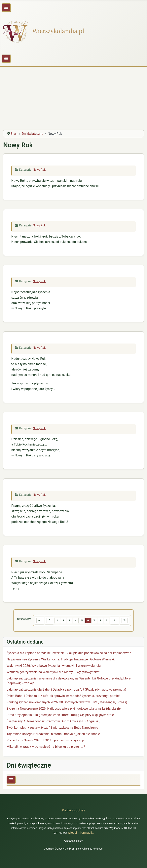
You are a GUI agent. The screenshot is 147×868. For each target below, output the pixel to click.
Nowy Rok (39, 170)
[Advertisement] (73, 97)
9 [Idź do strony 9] (107, 620)
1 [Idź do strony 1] (57, 620)
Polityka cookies (74, 810)
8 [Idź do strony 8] (100, 620)
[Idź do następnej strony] (115, 621)
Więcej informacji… (81, 833)
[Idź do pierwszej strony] (39, 621)
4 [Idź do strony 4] (76, 620)
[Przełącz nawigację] (6, 7)
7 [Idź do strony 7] (94, 620)
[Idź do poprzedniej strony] (49, 621)
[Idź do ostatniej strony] (125, 621)
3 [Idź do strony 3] (70, 620)
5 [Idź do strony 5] (82, 620)
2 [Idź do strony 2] (63, 620)
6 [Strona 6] (88, 620)
